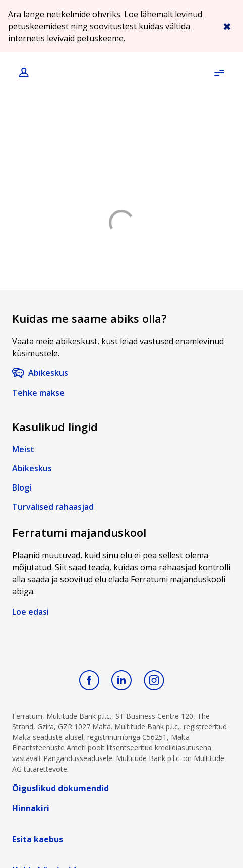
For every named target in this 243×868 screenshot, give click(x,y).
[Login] (25, 73)
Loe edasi (31, 612)
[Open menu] (219, 73)
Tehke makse (38, 393)
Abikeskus (48, 373)
